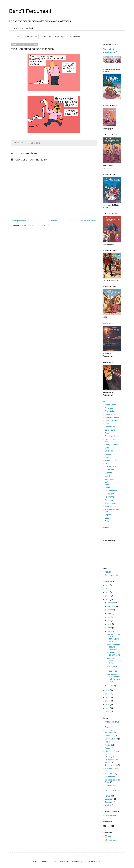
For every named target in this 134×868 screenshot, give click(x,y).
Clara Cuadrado (111, 420)
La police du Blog (112, 815)
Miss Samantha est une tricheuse (113, 647)
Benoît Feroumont (30, 11)
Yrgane (108, 515)
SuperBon (109, 799)
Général (108, 748)
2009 (108, 708)
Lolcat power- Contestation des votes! (113, 669)
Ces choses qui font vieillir (111, 731)
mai (109, 621)
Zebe (107, 518)
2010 (108, 704)
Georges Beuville (112, 445)
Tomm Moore (110, 506)
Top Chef (109, 802)
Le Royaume (110, 777)
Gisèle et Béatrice (112, 751)
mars (110, 628)
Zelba (107, 521)
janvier (111, 686)
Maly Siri (108, 476)
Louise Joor (110, 470)
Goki (107, 448)
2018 (108, 589)
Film (107, 742)
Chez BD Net (46, 37)
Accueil (54, 221)
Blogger (97, 862)
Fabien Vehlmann (112, 436)
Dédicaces (109, 736)
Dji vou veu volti (111, 575)
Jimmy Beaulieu (111, 460)
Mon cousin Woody (113, 791)
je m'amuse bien (112, 768)
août (110, 613)
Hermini (108, 454)
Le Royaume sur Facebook (22, 28)
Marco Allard (110, 479)
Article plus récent (19, 221)
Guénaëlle (109, 451)
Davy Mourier (110, 430)
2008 (108, 712)
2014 (108, 690)
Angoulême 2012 (112, 722)
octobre (111, 610)
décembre (112, 603)
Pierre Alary (110, 494)
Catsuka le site (111, 414)
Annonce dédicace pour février (114, 661)
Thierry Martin (111, 503)
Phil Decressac (111, 491)
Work (107, 805)
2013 (108, 694)
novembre (112, 606)
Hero (107, 457)
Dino (107, 433)
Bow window (110, 411)
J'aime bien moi (111, 765)
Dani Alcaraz (110, 427)
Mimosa (108, 488)
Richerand (109, 500)
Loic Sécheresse (112, 466)
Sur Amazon (75, 37)
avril (110, 624)
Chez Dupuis (61, 37)
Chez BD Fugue (30, 37)
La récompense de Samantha (114, 654)
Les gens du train (112, 785)
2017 (108, 592)
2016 (108, 596)
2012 (108, 697)
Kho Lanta (109, 774)
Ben (109, 836)
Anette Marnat (111, 405)
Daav (107, 424)
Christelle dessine (112, 417)
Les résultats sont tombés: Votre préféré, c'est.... (114, 678)
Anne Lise (109, 408)
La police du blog (113, 841)
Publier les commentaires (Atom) (36, 225)
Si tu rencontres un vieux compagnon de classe (114, 638)
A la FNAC (15, 37)
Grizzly (108, 757)
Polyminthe (109, 497)
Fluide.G (108, 745)
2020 (108, 585)
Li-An (107, 463)
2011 (108, 701)
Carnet (108, 727)
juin (109, 617)
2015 (108, 599)
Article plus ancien (89, 221)
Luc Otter (109, 473)
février (110, 631)
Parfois (108, 796)
